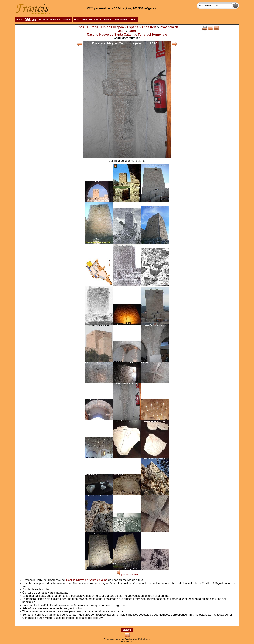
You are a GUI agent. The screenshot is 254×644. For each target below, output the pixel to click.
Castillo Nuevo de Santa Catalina (87, 580)
